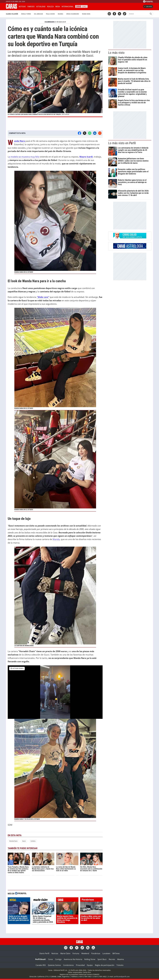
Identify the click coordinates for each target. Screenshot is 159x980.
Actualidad (41, 7)
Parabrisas (96, 953)
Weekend (85, 953)
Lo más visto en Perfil (122, 143)
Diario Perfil (44, 953)
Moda (58, 7)
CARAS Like (81, 6)
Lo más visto (116, 53)
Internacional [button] (68, 7)
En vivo (148, 7)
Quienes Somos (54, 965)
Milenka (61, 14)
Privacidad (80, 965)
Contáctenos (68, 965)
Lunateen (106, 953)
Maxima (121, 959)
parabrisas (91, 900)
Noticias (22, 7)
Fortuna (76, 953)
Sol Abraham (38, 14)
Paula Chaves (50, 14)
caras (67, 900)
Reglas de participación (105, 965)
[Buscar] (139, 14)
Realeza (50, 7)
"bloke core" (43, 297)
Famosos (31, 7)
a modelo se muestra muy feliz (24, 157)
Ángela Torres (26, 14)
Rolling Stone (90, 959)
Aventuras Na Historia (73, 959)
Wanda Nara (86, 14)
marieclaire (43, 900)
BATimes (116, 953)
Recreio (112, 959)
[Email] (100, 133)
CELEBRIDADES (50, 22)
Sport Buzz (102, 959)
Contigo (58, 959)
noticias (19, 900)
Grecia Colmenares (73, 14)
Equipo (90, 965)
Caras (51, 959)
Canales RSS (41, 965)
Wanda (56, 539)
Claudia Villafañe (12, 14)
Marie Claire (65, 953)
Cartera (33, 841)
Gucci (24, 841)
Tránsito (120, 965)
